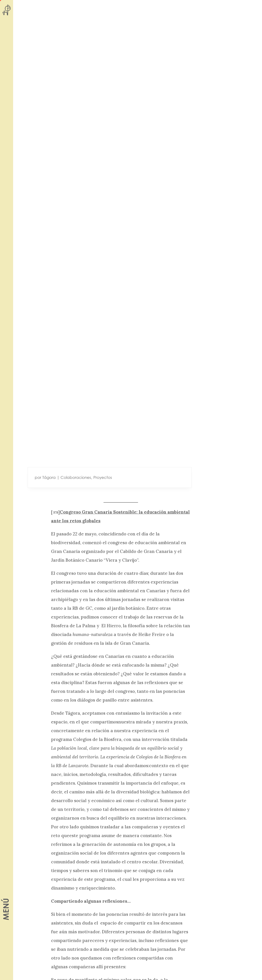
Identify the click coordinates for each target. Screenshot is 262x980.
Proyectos (103, 477)
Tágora (49, 477)
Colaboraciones (76, 477)
